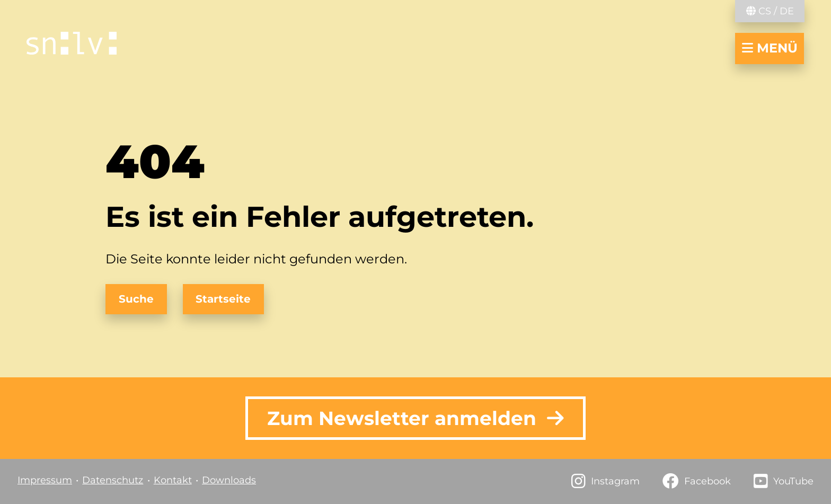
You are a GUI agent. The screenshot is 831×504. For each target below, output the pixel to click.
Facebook (708, 481)
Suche (136, 299)
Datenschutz (113, 480)
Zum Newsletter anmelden (415, 418)
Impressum (45, 480)
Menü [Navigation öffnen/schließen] (770, 48)
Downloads (229, 480)
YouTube (793, 481)
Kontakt (173, 480)
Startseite (223, 299)
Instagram (615, 481)
